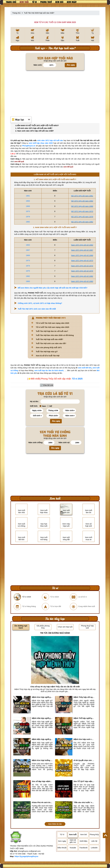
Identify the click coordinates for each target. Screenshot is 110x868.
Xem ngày (72, 2)
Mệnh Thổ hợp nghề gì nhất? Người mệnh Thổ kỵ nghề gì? (84, 718)
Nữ (49, 406)
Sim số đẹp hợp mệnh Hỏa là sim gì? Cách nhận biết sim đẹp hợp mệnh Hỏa (42, 781)
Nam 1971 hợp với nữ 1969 (82, 255)
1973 (28, 211)
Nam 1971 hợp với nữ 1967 (82, 250)
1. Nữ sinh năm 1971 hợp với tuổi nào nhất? (34, 128)
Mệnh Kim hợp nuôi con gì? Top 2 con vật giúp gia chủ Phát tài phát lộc (84, 739)
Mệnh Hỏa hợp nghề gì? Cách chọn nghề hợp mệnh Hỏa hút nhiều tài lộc (42, 718)
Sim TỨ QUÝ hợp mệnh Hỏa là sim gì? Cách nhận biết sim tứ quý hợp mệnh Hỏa (84, 781)
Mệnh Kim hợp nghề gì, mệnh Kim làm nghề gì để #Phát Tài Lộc (42, 697)
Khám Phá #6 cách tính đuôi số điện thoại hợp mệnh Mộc (42, 802)
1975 (28, 271)
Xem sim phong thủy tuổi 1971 (49, 347)
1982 (28, 222)
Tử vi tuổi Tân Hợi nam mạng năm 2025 (53, 323)
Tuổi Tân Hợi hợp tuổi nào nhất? (50, 339)
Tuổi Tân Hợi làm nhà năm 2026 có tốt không (55, 335)
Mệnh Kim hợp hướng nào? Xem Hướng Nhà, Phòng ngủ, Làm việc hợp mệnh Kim (42, 760)
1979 (28, 217)
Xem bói (59, 2)
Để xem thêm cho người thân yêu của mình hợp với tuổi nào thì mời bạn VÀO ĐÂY (53, 288)
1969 (28, 206)
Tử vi (34, 2)
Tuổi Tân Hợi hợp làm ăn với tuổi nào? (52, 331)
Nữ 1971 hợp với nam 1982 (82, 222)
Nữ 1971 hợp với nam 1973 (82, 211)
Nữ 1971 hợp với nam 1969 (82, 206)
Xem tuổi (24, 2)
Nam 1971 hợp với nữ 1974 (82, 266)
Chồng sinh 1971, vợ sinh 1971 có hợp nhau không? (40, 303)
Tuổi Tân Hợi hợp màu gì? (47, 352)
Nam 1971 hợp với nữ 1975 (82, 271)
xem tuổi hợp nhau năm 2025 (41, 143)
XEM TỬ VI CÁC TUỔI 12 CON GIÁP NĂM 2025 (55, 22)
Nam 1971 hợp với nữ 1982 (82, 276)
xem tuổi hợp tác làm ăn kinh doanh (49, 370)
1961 (28, 196)
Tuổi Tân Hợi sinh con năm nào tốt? (51, 343)
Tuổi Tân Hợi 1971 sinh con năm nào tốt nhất (37, 309)
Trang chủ (11, 2)
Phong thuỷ (46, 2)
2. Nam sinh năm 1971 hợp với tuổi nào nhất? (35, 131)
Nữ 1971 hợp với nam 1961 (82, 196)
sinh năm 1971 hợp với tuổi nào (50, 140)
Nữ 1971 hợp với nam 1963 (82, 201)
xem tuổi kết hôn (85, 368)
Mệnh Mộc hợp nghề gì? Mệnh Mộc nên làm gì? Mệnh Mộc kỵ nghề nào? (42, 739)
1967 (28, 250)
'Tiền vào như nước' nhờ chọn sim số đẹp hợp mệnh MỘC (84, 802)
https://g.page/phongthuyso (26, 856)
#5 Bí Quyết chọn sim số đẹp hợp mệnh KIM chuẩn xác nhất (84, 760)
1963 (28, 201)
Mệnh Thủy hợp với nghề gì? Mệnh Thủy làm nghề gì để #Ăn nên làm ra (84, 697)
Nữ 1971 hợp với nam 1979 (82, 217)
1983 (28, 281)
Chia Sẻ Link (48, 385)
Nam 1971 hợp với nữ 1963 (82, 245)
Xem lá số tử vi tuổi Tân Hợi (48, 356)
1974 (28, 266)
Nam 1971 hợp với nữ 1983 (82, 281)
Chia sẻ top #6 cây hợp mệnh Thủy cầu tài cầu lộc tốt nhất (55, 687)
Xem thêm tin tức (55, 824)
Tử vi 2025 (77, 379)
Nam (43, 406)
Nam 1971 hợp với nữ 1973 (82, 260)
